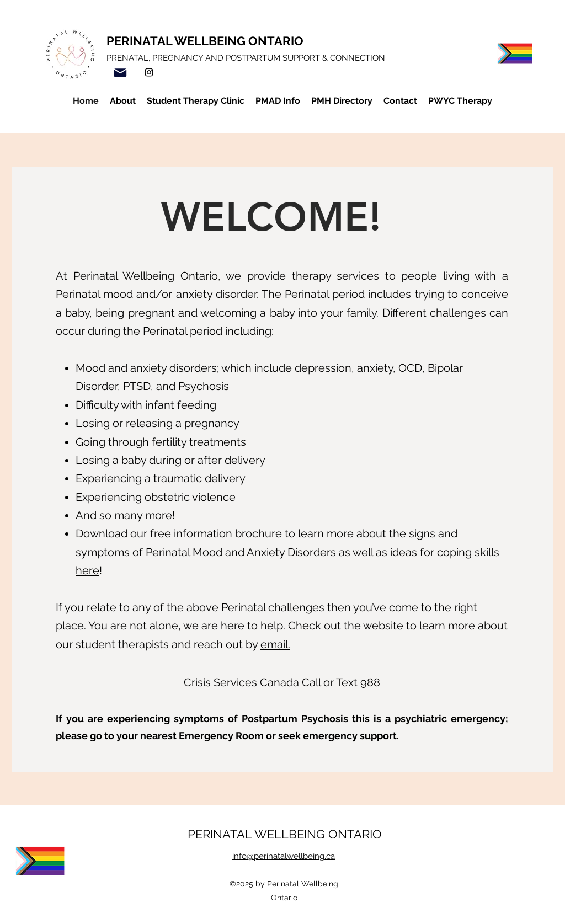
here (87, 570)
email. (275, 644)
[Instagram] (149, 72)
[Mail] (120, 73)
